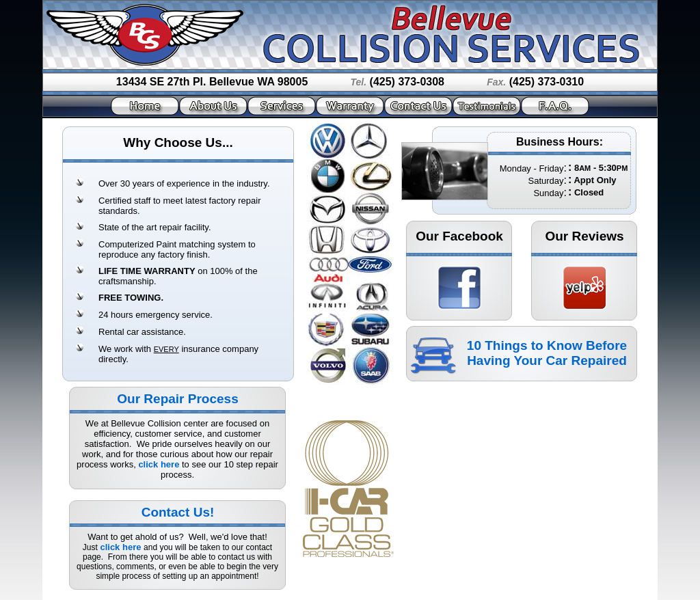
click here (159, 464)
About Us (213, 106)
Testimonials (487, 106)
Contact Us (418, 106)
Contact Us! (178, 512)
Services (282, 106)
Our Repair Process (177, 399)
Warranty (350, 106)
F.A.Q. (555, 106)
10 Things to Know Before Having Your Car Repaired (547, 353)
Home (145, 106)
